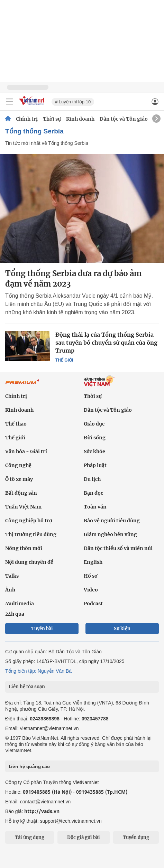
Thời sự (52, 119)
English (93, 562)
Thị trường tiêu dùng (31, 534)
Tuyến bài (42, 629)
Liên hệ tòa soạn (27, 687)
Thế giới (64, 360)
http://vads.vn (42, 811)
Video (91, 590)
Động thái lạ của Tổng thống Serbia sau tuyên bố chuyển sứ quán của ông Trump (106, 343)
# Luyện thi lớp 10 (73, 102)
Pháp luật (95, 465)
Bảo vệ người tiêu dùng (112, 521)
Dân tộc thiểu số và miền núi (118, 548)
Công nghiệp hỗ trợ (29, 521)
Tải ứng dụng (30, 837)
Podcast (93, 604)
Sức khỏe (94, 451)
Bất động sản (21, 493)
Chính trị (27, 119)
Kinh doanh (80, 119)
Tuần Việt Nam (23, 507)
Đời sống (95, 438)
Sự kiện (122, 629)
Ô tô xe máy (19, 479)
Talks (12, 576)
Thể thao (16, 424)
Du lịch (92, 479)
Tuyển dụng (136, 837)
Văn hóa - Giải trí (26, 451)
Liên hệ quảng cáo (29, 766)
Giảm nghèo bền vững (110, 534)
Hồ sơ (91, 576)
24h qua (15, 614)
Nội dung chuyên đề (29, 562)
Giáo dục (94, 424)
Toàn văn (95, 507)
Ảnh (10, 590)
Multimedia (20, 604)
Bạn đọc (93, 493)
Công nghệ (18, 465)
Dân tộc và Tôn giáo (124, 119)
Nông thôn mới (24, 548)
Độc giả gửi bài (84, 837)
